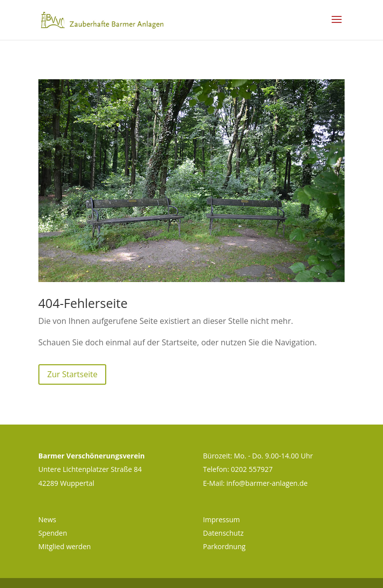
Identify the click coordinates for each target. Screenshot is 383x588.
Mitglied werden (65, 546)
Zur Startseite (73, 374)
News (47, 519)
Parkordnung (224, 546)
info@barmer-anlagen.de (267, 483)
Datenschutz (223, 533)
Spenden (53, 533)
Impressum (221, 519)
